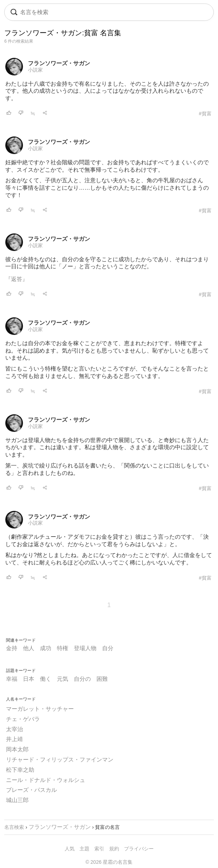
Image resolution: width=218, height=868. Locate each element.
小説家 (35, 70)
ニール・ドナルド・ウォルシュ (46, 780)
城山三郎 (17, 800)
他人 (29, 648)
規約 (114, 849)
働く (46, 679)
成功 (46, 648)
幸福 (12, 679)
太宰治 (14, 729)
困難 (102, 679)
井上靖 (14, 739)
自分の (82, 679)
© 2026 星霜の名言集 (109, 862)
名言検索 (14, 827)
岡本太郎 (17, 749)
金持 (12, 648)
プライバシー (139, 849)
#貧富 (205, 114)
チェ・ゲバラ (23, 719)
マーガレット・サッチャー (40, 709)
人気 (70, 849)
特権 (63, 648)
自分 (108, 648)
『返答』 (17, 279)
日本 (29, 679)
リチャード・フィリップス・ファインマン (60, 760)
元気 (63, 679)
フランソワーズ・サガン (59, 63)
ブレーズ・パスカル (31, 790)
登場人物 (85, 648)
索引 (99, 849)
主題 (84, 849)
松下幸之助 (20, 770)
